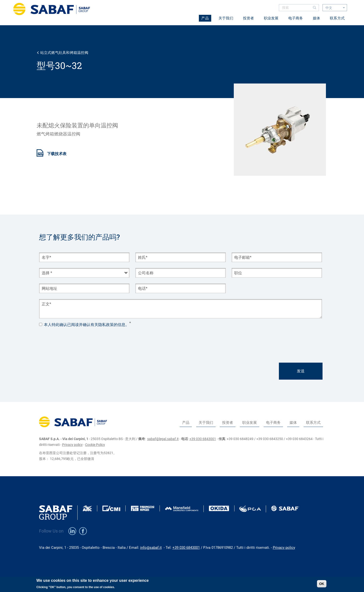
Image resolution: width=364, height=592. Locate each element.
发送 (301, 371)
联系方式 (337, 18)
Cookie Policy (95, 445)
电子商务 (296, 18)
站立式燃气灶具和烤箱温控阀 (64, 53)
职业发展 (271, 18)
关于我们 (226, 18)
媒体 (317, 18)
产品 (205, 18)
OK (322, 584)
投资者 (249, 18)
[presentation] (76, 340)
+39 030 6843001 (203, 439)
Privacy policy (72, 445)
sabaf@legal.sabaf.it (163, 439)
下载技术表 (57, 154)
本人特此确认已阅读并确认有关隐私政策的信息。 (87, 325)
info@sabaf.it (151, 548)
